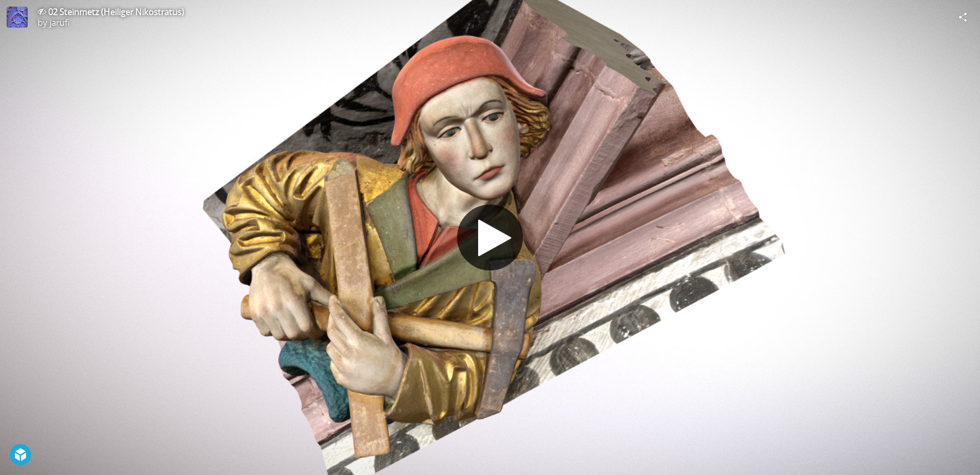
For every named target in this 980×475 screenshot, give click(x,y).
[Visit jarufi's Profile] (17, 17)
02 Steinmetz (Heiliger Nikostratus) (116, 12)
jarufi (60, 22)
